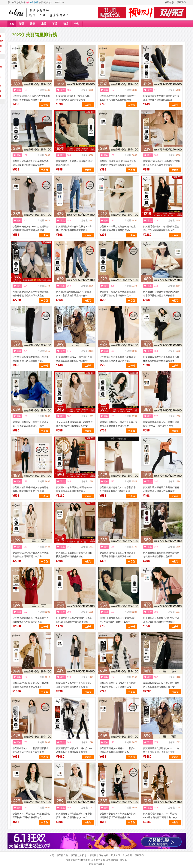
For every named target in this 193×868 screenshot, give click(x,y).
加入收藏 (34, 2)
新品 (22, 24)
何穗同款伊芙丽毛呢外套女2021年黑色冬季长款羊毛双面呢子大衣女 (161, 685)
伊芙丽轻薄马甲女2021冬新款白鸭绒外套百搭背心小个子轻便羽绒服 (118, 685)
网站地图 (104, 855)
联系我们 (181, 2)
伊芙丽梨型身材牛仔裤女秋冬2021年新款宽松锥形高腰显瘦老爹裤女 (74, 228)
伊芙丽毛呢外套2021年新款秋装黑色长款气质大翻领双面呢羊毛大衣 (161, 228)
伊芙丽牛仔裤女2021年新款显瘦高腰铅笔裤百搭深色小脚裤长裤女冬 (118, 294)
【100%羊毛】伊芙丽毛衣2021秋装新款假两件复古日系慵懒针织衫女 (74, 424)
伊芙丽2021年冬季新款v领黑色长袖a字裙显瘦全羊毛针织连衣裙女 (74, 489)
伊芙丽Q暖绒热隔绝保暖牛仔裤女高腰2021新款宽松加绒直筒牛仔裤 (74, 294)
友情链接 (92, 855)
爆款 (33, 24)
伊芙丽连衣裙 (77, 855)
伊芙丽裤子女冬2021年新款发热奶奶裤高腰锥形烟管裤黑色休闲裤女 (118, 816)
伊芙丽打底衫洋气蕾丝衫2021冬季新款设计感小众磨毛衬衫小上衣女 (74, 816)
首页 (12, 24)
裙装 (66, 24)
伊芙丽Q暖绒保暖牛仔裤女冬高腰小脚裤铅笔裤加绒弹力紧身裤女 (74, 98)
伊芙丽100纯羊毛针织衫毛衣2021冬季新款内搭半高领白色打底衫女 (31, 98)
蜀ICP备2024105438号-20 (115, 860)
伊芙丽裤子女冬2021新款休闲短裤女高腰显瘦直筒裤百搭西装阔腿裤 (74, 685)
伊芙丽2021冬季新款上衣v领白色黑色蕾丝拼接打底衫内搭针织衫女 (31, 816)
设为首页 (116, 855)
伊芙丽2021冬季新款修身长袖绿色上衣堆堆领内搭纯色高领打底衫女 (118, 228)
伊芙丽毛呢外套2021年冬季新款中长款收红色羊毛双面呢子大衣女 (31, 620)
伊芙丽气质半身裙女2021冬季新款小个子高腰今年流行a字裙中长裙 (118, 489)
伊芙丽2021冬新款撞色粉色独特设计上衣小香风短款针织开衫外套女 (161, 620)
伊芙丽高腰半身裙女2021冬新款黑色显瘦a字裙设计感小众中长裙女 (161, 424)
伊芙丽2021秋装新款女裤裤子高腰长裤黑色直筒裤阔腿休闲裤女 (74, 555)
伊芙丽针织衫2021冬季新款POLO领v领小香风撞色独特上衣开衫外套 (161, 294)
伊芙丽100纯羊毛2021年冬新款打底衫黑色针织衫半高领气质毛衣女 (162, 163)
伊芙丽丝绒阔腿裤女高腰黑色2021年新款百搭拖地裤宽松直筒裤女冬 (31, 359)
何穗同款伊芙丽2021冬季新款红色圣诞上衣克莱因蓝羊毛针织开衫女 (31, 424)
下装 (55, 24)
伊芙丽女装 (62, 855)
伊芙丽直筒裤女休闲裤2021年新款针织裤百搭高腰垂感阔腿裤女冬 (118, 750)
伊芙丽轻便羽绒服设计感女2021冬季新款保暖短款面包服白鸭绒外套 (74, 359)
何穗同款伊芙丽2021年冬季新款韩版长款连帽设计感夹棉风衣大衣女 (31, 294)
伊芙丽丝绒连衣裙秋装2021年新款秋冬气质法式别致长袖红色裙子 (161, 555)
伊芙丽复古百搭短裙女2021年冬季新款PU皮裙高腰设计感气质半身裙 (74, 620)
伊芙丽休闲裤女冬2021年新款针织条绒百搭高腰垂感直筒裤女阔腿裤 (31, 228)
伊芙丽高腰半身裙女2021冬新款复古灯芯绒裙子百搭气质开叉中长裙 (118, 555)
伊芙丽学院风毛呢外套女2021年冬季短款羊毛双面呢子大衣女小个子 (31, 685)
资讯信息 (169, 2)
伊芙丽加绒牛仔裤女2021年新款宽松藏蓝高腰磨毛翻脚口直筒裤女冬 (31, 163)
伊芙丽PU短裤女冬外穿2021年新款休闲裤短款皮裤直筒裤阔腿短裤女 (118, 163)
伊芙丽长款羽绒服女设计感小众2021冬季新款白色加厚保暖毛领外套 (74, 750)
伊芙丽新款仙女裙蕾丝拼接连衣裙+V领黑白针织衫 (74, 163)
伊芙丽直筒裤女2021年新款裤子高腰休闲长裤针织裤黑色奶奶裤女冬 (161, 359)
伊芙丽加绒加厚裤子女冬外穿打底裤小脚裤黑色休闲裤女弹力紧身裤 (161, 489)
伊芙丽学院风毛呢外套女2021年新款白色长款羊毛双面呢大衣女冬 (31, 555)
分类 (77, 24)
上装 (44, 24)
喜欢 (19, 90)
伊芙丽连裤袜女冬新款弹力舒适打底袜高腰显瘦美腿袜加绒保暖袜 (161, 98)
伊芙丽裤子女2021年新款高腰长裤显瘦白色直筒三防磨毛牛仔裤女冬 (31, 750)
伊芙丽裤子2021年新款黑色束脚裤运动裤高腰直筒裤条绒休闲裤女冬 (118, 359)
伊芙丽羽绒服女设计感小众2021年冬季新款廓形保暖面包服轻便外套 (161, 750)
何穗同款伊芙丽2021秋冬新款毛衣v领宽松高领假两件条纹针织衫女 (118, 424)
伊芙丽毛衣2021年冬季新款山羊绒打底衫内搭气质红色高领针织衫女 (118, 98)
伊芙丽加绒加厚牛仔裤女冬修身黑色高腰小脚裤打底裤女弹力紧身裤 (31, 489)
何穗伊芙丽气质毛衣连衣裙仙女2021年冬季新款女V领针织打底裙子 (118, 620)
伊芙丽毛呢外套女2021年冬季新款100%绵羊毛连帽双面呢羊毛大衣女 (160, 816)
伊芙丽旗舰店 (83, 860)
